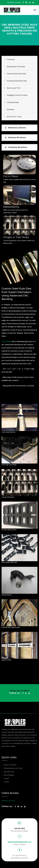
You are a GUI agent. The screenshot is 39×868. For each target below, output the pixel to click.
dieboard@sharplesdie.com (19, 842)
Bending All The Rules (16, 67)
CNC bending (6, 341)
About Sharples (9, 775)
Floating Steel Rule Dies (17, 81)
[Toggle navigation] (35, 10)
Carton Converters (10, 765)
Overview (11, 59)
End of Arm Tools (14, 117)
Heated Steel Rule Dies (17, 74)
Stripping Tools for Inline (17, 95)
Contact (6, 782)
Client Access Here (8, 801)
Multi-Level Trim (14, 88)
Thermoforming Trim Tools (13, 768)
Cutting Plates (13, 102)
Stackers (11, 109)
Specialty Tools (9, 772)
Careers (6, 778)
